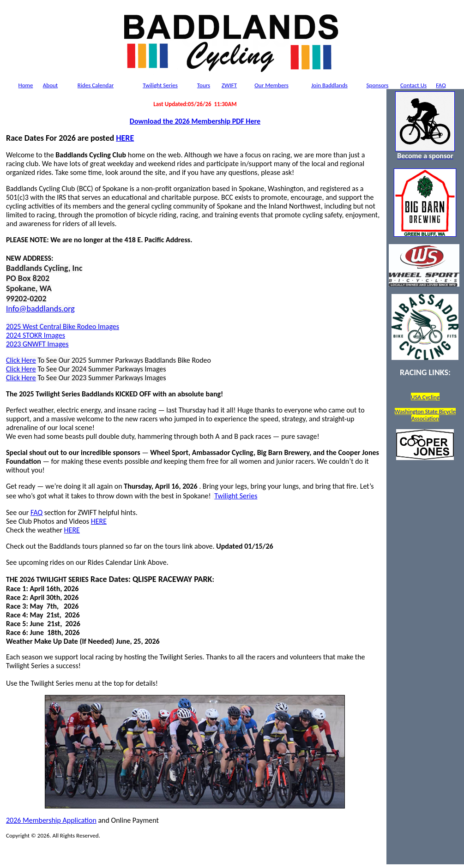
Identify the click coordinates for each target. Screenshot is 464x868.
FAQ (441, 85)
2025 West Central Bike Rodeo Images (63, 326)
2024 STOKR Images (36, 335)
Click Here (21, 360)
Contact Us (413, 85)
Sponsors (378, 85)
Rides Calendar (96, 85)
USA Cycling (425, 397)
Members (271, 85)
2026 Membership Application (51, 820)
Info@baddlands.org (40, 309)
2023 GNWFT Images (37, 344)
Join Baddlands (329, 85)
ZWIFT (229, 85)
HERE (125, 138)
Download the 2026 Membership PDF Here (195, 121)
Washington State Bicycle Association (425, 415)
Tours (204, 85)
